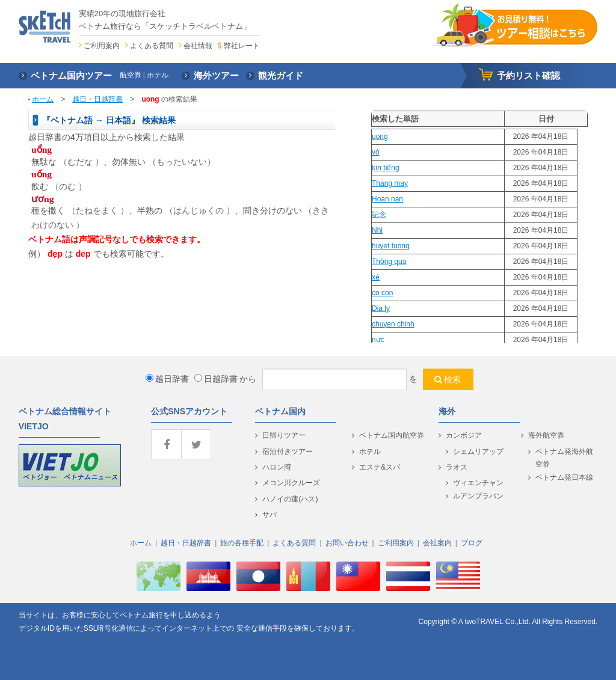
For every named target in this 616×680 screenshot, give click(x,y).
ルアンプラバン (478, 496)
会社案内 (437, 543)
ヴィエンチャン (478, 483)
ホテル (370, 452)
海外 (447, 411)
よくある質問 (152, 46)
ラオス (457, 467)
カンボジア (464, 435)
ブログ (472, 543)
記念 (379, 215)
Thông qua (389, 262)
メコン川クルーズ (291, 483)
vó (376, 152)
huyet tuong (391, 246)
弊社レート (242, 46)
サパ (269, 515)
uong (380, 136)
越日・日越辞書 (97, 99)
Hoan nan (387, 199)
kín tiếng (386, 168)
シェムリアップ (478, 452)
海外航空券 (546, 435)
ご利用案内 (102, 46)
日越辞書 (216, 379)
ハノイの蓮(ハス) (290, 499)
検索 (452, 379)
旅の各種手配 (242, 543)
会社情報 (198, 46)
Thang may (390, 183)
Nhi (377, 230)
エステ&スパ (380, 467)
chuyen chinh (393, 324)
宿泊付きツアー (288, 452)
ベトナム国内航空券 (392, 435)
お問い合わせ (347, 543)
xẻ (376, 277)
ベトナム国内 (280, 411)
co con (382, 293)
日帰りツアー (284, 435)
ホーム (43, 99)
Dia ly (381, 308)
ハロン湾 (277, 467)
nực (378, 340)
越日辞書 (167, 379)
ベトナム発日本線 (564, 477)
